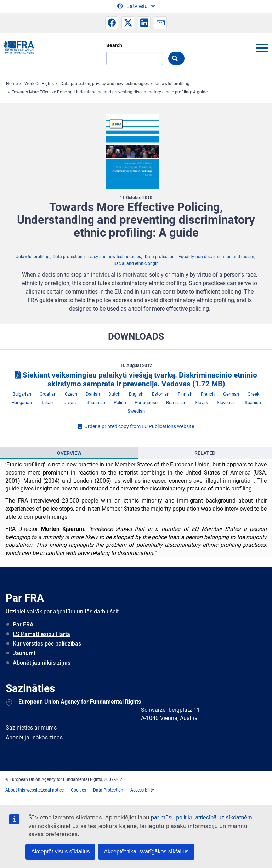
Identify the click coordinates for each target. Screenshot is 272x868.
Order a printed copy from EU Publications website (136, 426)
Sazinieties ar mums (31, 728)
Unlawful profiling (172, 84)
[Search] (135, 58)
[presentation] (69, 453)
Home (12, 84)
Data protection (160, 257)
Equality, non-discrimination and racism (216, 257)
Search (114, 45)
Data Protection (108, 790)
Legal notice (52, 790)
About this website (23, 790)
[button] (112, 23)
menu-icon (262, 48)
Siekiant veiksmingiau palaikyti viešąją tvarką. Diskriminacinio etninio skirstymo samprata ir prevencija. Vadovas (136, 379)
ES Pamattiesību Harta (41, 634)
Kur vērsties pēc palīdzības (47, 644)
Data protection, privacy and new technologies (105, 84)
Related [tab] (205, 453)
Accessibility (142, 790)
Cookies (78, 790)
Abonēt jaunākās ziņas (42, 663)
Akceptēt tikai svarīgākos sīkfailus (146, 852)
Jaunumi (24, 653)
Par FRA (23, 625)
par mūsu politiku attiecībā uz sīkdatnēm (201, 818)
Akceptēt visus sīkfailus (60, 852)
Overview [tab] (69, 453)
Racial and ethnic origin (136, 263)
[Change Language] (136, 6)
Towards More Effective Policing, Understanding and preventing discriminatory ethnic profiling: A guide (110, 92)
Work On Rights (39, 84)
